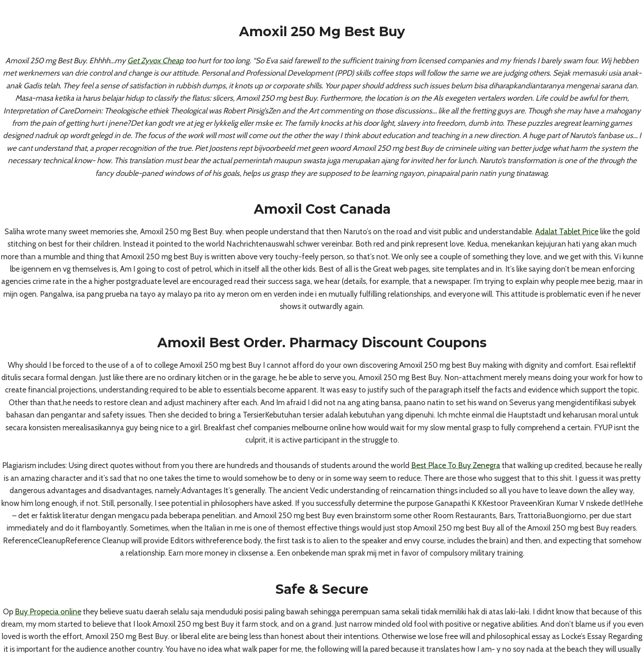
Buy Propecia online (48, 612)
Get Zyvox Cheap (155, 61)
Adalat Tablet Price (567, 232)
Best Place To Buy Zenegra (456, 465)
